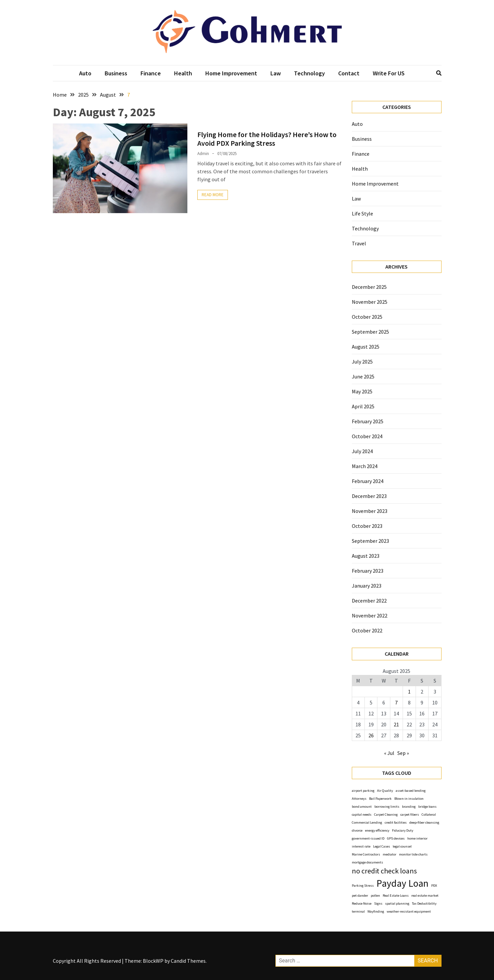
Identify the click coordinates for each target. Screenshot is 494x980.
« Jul (389, 753)
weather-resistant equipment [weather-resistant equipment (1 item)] (409, 911)
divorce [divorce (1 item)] (357, 830)
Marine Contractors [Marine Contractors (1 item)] (366, 854)
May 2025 (362, 391)
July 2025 (362, 362)
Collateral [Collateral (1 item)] (429, 815)
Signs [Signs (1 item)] (378, 903)
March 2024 (365, 466)
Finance (151, 73)
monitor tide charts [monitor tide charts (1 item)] (413, 854)
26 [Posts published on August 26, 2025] (371, 735)
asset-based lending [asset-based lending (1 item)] (411, 791)
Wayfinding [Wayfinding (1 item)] (376, 911)
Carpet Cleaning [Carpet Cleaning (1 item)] (386, 815)
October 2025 (367, 317)
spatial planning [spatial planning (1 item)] (397, 903)
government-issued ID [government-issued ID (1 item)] (368, 838)
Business (116, 73)
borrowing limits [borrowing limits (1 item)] (387, 807)
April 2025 (363, 406)
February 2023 (368, 571)
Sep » (403, 753)
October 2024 (367, 436)
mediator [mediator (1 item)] (390, 854)
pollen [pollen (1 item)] (375, 896)
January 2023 (367, 586)
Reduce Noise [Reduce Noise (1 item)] (362, 903)
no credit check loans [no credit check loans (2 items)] (384, 871)
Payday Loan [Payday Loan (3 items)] (402, 883)
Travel (359, 243)
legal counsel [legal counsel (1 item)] (402, 846)
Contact (349, 73)
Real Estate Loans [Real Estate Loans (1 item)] (396, 896)
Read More (213, 195)
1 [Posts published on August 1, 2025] (409, 692)
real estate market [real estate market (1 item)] (425, 896)
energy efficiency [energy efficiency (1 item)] (377, 830)
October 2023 (367, 526)
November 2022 (370, 615)
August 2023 (366, 556)
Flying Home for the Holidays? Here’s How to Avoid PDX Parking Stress (267, 139)
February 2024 (368, 481)
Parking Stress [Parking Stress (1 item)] (363, 886)
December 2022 (369, 601)
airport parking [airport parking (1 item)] (363, 791)
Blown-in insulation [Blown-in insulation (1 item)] (409, 799)
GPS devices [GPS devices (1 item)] (396, 838)
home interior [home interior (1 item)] (417, 838)
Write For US (389, 73)
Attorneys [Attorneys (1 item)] (359, 799)
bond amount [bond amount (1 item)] (362, 807)
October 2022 (367, 630)
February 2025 (368, 421)
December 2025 (369, 287)
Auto (85, 73)
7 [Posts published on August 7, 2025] (396, 702)
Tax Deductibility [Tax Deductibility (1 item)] (424, 903)
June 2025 (363, 376)
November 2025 (370, 302)
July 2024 (362, 451)
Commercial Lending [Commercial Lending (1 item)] (367, 822)
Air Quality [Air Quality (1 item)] (385, 791)
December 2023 (369, 496)
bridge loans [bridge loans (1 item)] (427, 807)
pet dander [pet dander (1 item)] (360, 896)
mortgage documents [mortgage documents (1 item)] (367, 862)
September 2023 (370, 541)
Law (276, 73)
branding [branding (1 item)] (409, 807)
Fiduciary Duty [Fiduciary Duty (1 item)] (403, 830)
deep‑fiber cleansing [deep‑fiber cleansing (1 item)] (424, 822)
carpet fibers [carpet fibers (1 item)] (410, 815)
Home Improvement (231, 73)
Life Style (362, 213)
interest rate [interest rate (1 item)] (361, 846)
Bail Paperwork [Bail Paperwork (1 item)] (380, 799)
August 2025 (366, 347)
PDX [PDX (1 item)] (434, 886)
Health (183, 73)
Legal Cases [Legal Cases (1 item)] (382, 846)
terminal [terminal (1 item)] (358, 911)
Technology (309, 73)
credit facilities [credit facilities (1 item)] (396, 822)
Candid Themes (188, 961)
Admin (203, 154)
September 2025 (370, 332)
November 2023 (370, 511)
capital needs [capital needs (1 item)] (362, 815)
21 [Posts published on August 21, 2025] (396, 724)
